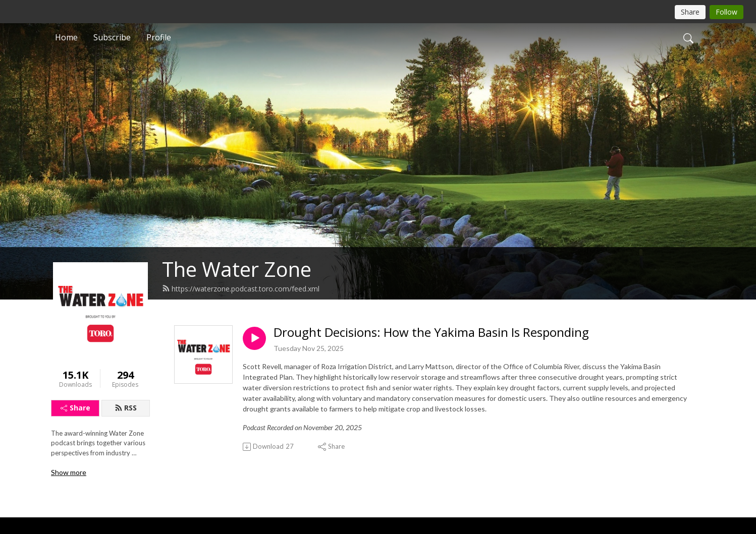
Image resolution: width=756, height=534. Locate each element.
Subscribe (112, 37)
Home (66, 37)
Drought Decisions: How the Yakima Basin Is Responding (431, 333)
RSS (126, 408)
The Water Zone (237, 269)
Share (75, 408)
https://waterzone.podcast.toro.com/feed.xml (241, 289)
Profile (159, 37)
